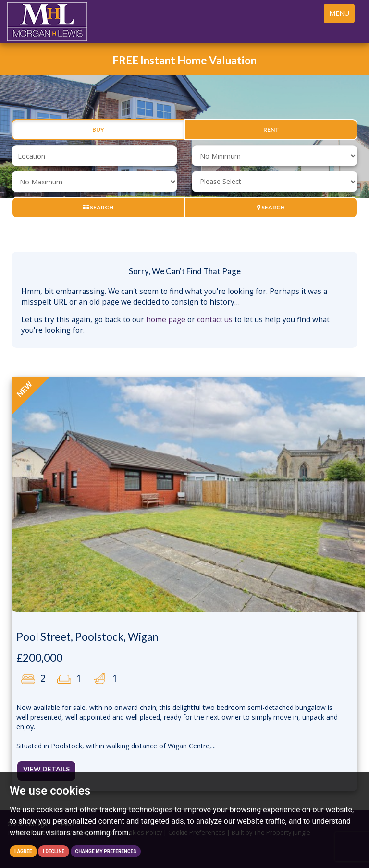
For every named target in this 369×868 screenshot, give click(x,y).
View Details (46, 769)
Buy (98, 130)
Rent (271, 130)
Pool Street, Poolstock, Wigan (87, 637)
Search (98, 207)
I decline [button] (54, 851)
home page (166, 320)
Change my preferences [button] (106, 851)
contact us (215, 320)
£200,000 (39, 658)
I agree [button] (23, 851)
